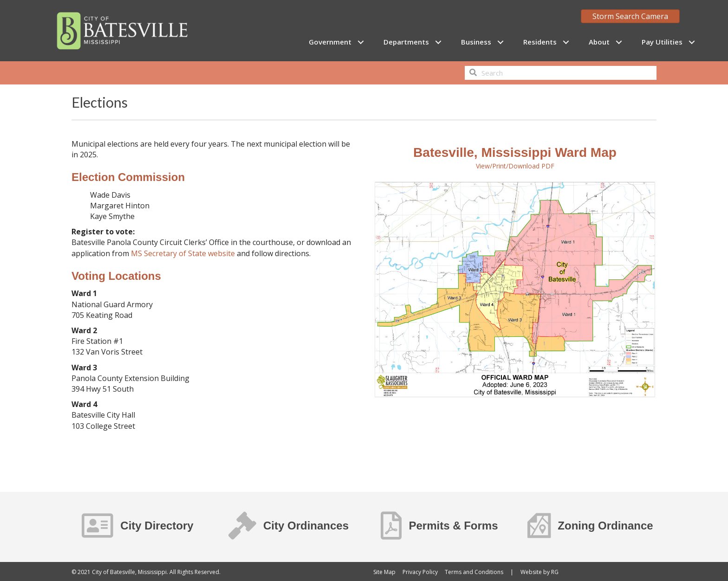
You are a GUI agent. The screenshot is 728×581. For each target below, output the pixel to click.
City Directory (157, 526)
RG (555, 572)
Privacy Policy (420, 572)
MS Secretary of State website (183, 253)
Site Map (384, 572)
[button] (361, 42)
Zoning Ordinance (605, 526)
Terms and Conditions (474, 572)
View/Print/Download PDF (515, 166)
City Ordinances (306, 526)
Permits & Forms (453, 526)
